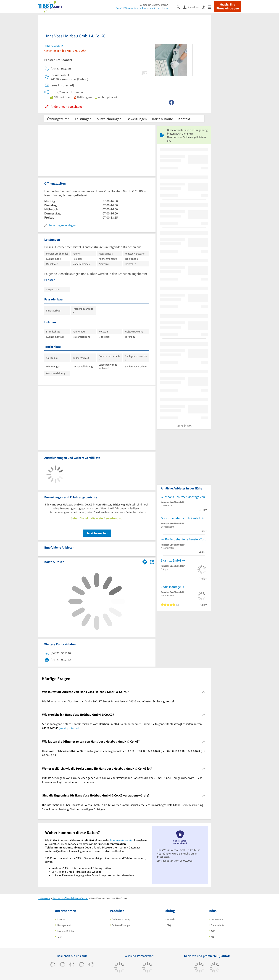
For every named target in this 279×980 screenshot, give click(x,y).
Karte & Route (163, 119)
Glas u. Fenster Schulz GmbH (180, 518)
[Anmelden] (192, 7)
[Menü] (211, 7)
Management (64, 925)
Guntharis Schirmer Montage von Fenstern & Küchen (184, 497)
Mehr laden (184, 426)
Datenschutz (218, 925)
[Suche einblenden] (180, 7)
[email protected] (69, 728)
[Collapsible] (204, 692)
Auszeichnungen (109, 119)
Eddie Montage (171, 587)
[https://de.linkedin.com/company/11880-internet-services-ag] (91, 965)
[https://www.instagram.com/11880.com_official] (72, 965)
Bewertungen (137, 119)
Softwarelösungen (122, 925)
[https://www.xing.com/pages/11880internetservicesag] (82, 965)
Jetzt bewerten (97, 533)
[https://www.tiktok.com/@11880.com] (62, 965)
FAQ (169, 925)
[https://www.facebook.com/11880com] (53, 965)
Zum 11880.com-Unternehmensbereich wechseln (142, 8)
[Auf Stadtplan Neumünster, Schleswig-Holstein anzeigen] (152, 562)
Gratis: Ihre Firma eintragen (228, 6)
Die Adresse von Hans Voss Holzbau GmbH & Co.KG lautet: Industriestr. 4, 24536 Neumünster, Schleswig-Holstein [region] (109, 701)
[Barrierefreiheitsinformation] (205, 7)
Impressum (217, 919)
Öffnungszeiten (58, 119)
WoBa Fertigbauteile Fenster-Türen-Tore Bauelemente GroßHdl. (184, 539)
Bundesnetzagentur (122, 840)
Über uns (62, 919)
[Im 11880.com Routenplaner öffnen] (145, 561)
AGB (213, 931)
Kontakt (184, 119)
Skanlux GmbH (171, 560)
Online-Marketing (121, 919)
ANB (213, 937)
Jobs (60, 937)
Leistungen (83, 119)
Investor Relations (67, 931)
